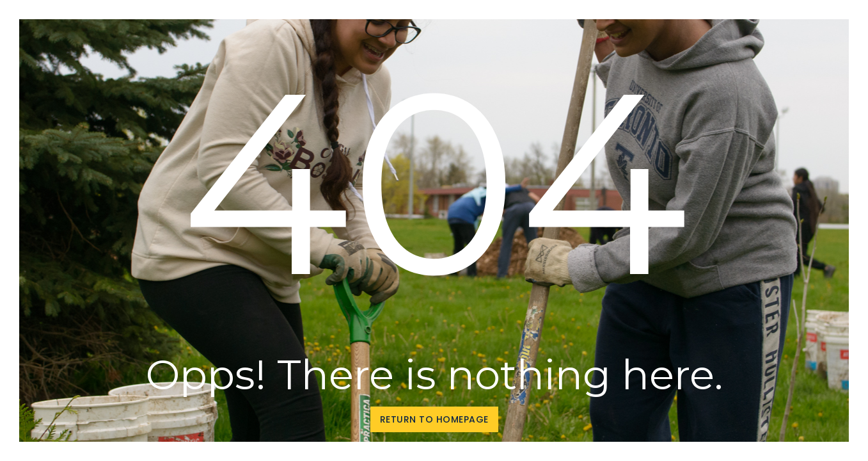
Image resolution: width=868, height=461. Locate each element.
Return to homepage (434, 419)
